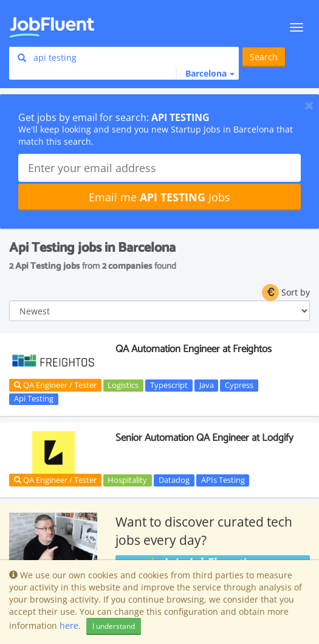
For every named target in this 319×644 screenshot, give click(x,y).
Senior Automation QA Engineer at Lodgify (204, 438)
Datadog (174, 480)
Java (207, 385)
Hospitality (127, 480)
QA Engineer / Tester (55, 385)
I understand (114, 626)
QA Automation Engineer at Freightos (194, 349)
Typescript (169, 385)
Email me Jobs (159, 197)
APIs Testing (223, 480)
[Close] (309, 105)
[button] (205, 74)
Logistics (123, 385)
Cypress (239, 385)
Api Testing (34, 399)
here (69, 625)
